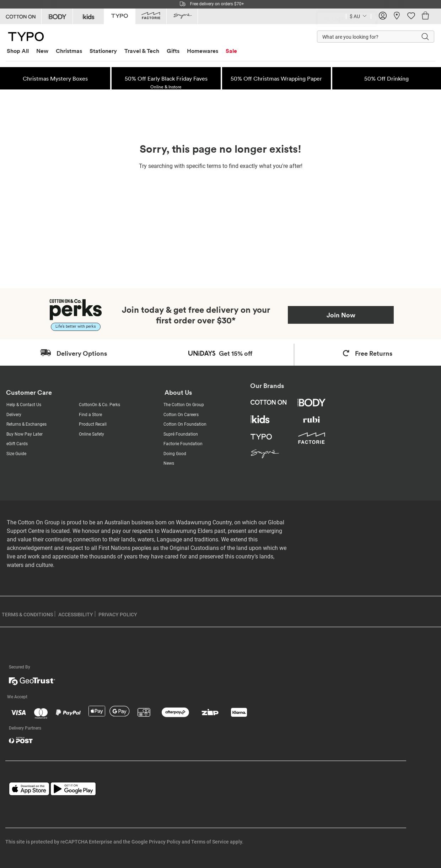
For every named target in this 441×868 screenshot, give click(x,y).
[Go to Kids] (88, 16)
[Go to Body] (57, 16)
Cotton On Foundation (185, 424)
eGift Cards (17, 444)
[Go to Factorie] (151, 16)
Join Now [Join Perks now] (341, 315)
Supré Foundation (181, 434)
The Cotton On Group (184, 405)
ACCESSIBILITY (76, 615)
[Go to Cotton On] (21, 16)
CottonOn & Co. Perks (100, 405)
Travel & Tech (142, 51)
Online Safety (92, 434)
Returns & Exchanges (26, 424)
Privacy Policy (165, 842)
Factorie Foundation (183, 444)
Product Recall (93, 424)
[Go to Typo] (120, 16)
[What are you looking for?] (362, 37)
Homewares (203, 51)
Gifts (173, 51)
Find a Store (90, 415)
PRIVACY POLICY (118, 615)
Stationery (103, 51)
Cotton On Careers (181, 415)
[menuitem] (20, 51)
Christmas (69, 51)
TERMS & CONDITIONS (27, 615)
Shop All (18, 51)
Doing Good (175, 454)
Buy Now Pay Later (25, 434)
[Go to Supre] (182, 16)
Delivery (14, 415)
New (42, 51)
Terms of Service (210, 842)
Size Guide (16, 454)
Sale (231, 51)
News (169, 463)
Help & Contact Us (24, 405)
